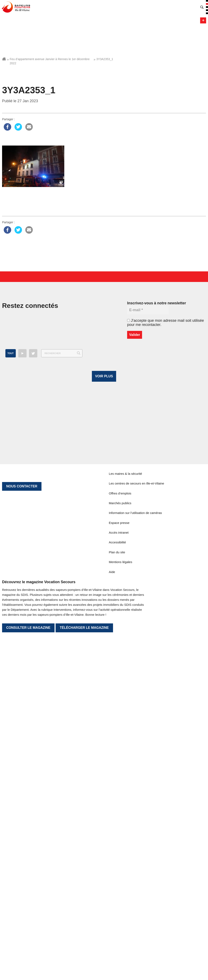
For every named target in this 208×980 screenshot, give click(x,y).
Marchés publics (120, 836)
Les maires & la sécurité (125, 806)
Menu (203, 20)
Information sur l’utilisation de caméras (135, 846)
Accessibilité (117, 875)
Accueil (4, 59)
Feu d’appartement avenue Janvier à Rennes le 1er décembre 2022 (50, 61)
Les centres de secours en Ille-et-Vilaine (137, 816)
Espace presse (119, 855)
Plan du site (117, 885)
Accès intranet (119, 865)
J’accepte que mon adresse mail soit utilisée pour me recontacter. (165, 323)
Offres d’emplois (120, 826)
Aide (112, 904)
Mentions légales (121, 895)
